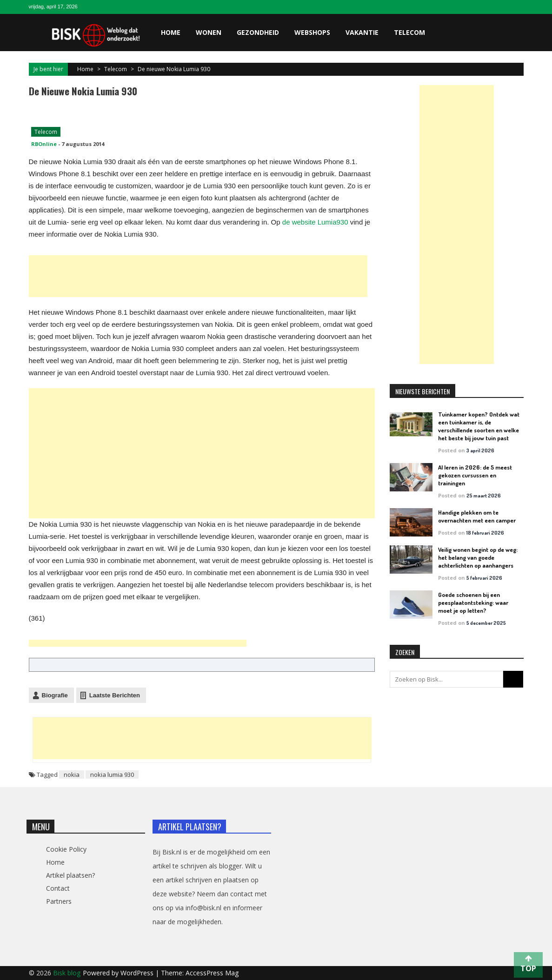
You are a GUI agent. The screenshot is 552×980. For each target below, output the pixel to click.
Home (171, 32)
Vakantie (362, 32)
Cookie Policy (66, 849)
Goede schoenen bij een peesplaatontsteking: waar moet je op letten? (473, 603)
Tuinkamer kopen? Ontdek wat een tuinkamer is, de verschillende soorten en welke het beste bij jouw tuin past (479, 426)
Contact (58, 888)
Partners (59, 901)
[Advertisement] (198, 276)
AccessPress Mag (212, 973)
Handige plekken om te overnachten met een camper (477, 516)
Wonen (209, 32)
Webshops (312, 32)
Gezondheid (258, 32)
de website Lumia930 (315, 222)
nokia (72, 775)
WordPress (138, 973)
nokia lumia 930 (112, 775)
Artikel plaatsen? (70, 875)
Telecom (409, 32)
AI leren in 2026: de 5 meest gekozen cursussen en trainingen (475, 475)
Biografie (55, 695)
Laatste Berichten (115, 695)
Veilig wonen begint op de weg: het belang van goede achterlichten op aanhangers (478, 557)
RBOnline (44, 144)
